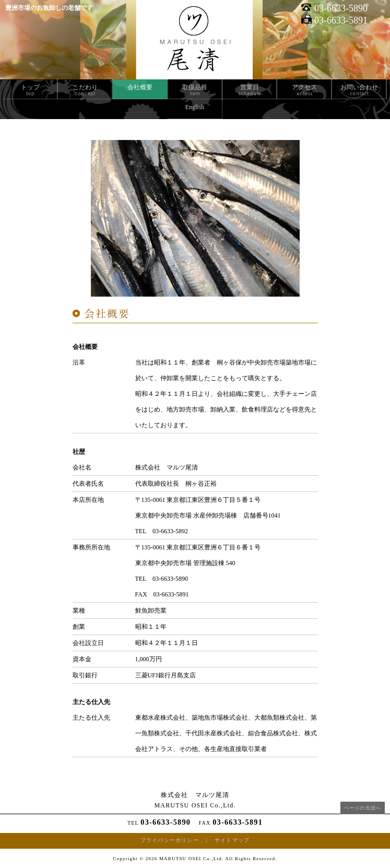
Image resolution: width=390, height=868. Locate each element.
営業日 (250, 87)
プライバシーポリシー (170, 840)
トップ (30, 87)
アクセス (304, 87)
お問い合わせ (359, 87)
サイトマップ (232, 840)
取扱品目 (195, 87)
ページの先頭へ (363, 808)
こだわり (85, 87)
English (195, 107)
